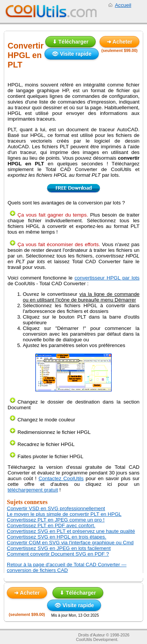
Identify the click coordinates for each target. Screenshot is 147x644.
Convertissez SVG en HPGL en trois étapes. (57, 537)
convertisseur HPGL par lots (107, 278)
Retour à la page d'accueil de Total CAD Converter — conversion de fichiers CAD (67, 567)
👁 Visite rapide (72, 54)
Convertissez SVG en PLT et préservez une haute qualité (71, 531)
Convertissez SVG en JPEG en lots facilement (59, 548)
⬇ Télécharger (70, 42)
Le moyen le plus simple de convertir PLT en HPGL (64, 514)
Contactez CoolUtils (61, 478)
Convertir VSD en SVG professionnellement (56, 508)
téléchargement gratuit (33, 490)
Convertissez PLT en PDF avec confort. (51, 525)
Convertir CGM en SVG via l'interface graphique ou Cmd (70, 543)
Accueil (123, 5)
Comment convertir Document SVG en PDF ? (58, 554)
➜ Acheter (120, 42)
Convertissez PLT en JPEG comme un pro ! (56, 520)
